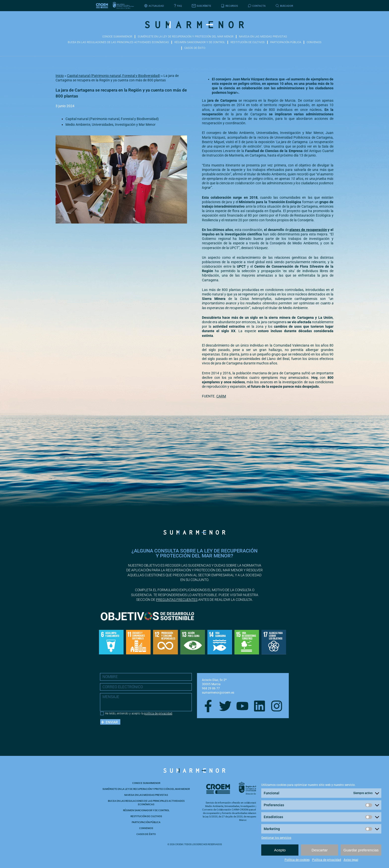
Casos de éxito (195, 48)
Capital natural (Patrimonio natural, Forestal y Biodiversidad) (114, 76)
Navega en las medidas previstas (263, 37)
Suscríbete (202, 6)
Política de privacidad (327, 860)
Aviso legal (351, 860)
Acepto (280, 850)
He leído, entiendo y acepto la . (139, 713)
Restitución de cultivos (248, 42)
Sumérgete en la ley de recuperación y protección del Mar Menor (186, 37)
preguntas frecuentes (177, 600)
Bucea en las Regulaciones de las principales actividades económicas (118, 42)
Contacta (257, 6)
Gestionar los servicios (276, 838)
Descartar (320, 850)
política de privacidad (158, 713)
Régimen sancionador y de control (200, 42)
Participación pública (286, 42)
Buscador (284, 6)
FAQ (178, 6)
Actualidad (154, 6)
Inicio (60, 76)
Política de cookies (297, 860)
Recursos (229, 6)
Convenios (314, 42)
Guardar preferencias (361, 850)
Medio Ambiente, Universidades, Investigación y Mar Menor (111, 125)
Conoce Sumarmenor (117, 37)
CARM (221, 396)
